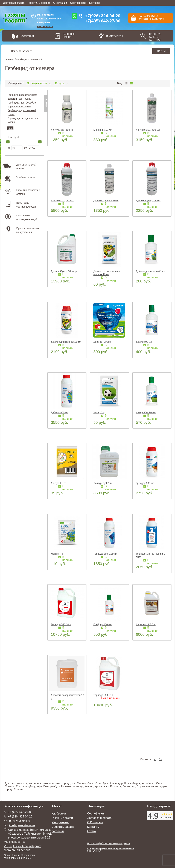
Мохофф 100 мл (103, 130)
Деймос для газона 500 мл (66, 342)
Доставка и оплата (14, 3)
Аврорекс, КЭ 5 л (146, 624)
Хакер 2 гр (99, 412)
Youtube (23, 846)
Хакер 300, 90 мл (146, 412)
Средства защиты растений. (155, 37)
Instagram (35, 846)
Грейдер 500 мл (145, 483)
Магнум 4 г (57, 554)
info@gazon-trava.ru (22, 825)
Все (160, 760)
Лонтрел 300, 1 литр (62, 200)
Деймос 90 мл (144, 342)
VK (6, 846)
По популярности (39, 83)
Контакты (95, 3)
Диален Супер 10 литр (64, 271)
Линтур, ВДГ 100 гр (62, 130)
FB (15, 846)
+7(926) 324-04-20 (103, 16)
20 (155, 760)
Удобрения (27, 36)
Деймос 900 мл (60, 412)
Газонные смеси (69, 36)
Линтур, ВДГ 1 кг (103, 483)
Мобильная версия (17, 850)
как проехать (45, 26)
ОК (10, 846)
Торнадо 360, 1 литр (105, 554)
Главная (10, 60)
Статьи (92, 831)
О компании (60, 3)
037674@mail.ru (20, 821)
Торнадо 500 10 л (103, 695)
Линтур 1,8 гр (59, 483)
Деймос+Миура (102, 342)
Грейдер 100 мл (102, 624)
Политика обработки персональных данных (109, 843)
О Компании (95, 822)
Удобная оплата (26, 177)
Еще (10, 128)
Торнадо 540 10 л (61, 624)
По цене (61, 83)
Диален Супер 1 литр (148, 200)
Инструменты (113, 36)
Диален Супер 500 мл (106, 200)
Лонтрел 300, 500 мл (148, 130)
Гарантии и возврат (39, 3)
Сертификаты (78, 3)
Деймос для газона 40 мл (150, 271)
